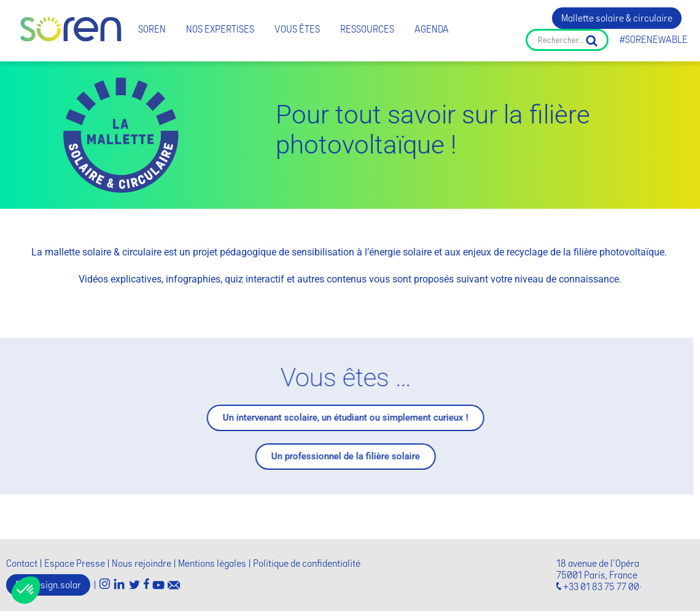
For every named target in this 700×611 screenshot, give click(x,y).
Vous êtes (297, 29)
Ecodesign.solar (48, 585)
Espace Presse (75, 563)
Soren (152, 29)
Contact (22, 563)
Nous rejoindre (142, 563)
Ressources (367, 29)
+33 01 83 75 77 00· (602, 587)
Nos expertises (220, 29)
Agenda (432, 29)
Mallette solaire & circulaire (617, 18)
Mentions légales (212, 563)
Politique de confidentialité (307, 563)
